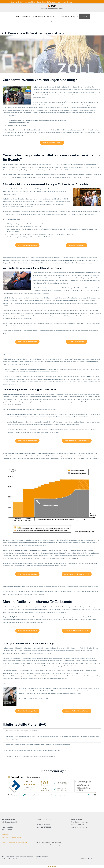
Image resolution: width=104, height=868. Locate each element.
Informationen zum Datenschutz (12, 835)
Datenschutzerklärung (39, 1)
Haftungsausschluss (54, 1)
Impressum (28, 1)
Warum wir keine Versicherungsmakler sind (16, 840)
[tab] (52, 729)
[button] (20, 14)
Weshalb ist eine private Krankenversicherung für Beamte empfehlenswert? (30, 754)
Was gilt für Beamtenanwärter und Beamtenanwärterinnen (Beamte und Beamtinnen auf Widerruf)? (38, 742)
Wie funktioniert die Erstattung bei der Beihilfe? (21, 728)
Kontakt (20, 1)
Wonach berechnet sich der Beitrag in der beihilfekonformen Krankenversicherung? (33, 748)
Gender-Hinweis (67, 1)
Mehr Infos (92, 792)
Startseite (14, 1)
